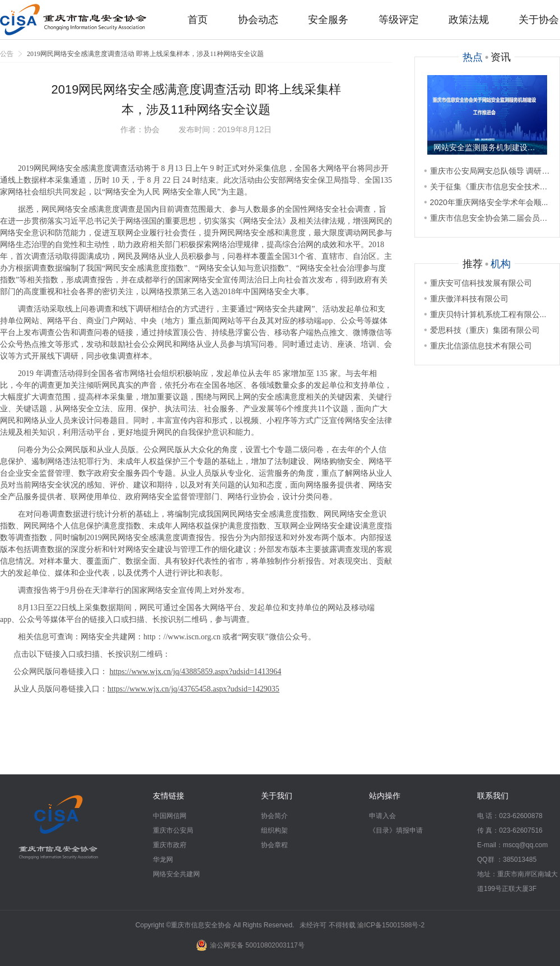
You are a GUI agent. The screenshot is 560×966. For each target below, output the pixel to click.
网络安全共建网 (176, 874)
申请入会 (382, 816)
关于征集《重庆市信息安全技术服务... (487, 187)
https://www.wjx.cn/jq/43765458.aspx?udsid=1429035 (193, 689)
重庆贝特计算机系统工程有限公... (485, 314)
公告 (7, 54)
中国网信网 (170, 816)
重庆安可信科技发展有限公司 (478, 283)
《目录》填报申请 (396, 830)
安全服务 (328, 20)
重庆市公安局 (173, 830)
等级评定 (399, 20)
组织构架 (274, 830)
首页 (198, 20)
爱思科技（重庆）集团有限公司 (482, 330)
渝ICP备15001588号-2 (391, 925)
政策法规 (469, 20)
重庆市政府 (170, 845)
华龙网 (163, 860)
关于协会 (539, 20)
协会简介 (274, 816)
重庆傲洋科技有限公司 (466, 299)
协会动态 (258, 20)
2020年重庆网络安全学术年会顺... (486, 202)
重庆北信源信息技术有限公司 (478, 346)
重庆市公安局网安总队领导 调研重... (487, 171)
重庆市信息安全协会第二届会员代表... (487, 218)
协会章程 (274, 845)
